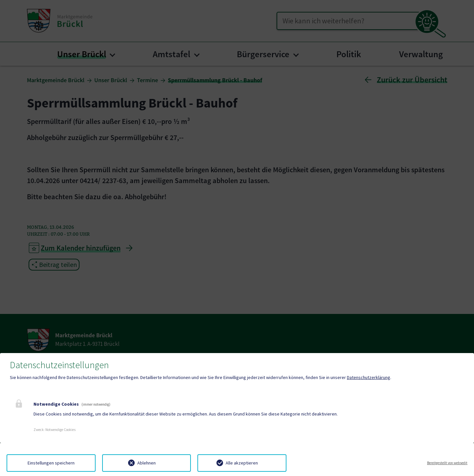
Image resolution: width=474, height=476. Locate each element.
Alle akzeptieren (242, 463)
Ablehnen (147, 463)
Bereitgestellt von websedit (447, 463)
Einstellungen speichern (51, 463)
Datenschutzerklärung (369, 377)
